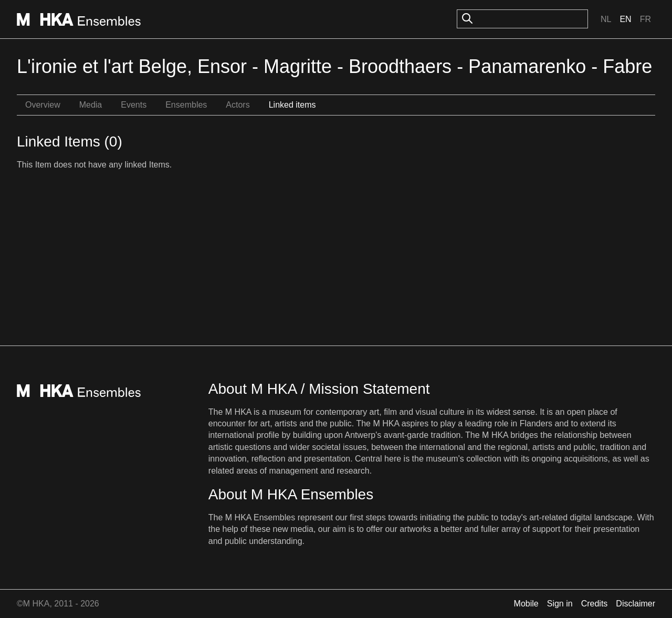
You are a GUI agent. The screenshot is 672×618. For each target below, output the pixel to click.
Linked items (292, 105)
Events (134, 105)
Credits (595, 604)
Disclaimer (636, 604)
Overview (43, 105)
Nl (606, 19)
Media (91, 105)
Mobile (526, 604)
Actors (238, 105)
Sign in (560, 604)
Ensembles (186, 105)
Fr (645, 19)
